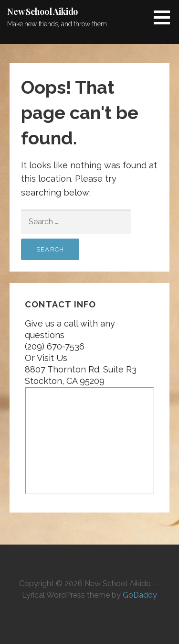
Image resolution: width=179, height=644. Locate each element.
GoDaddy (140, 595)
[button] (165, 17)
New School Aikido (42, 11)
